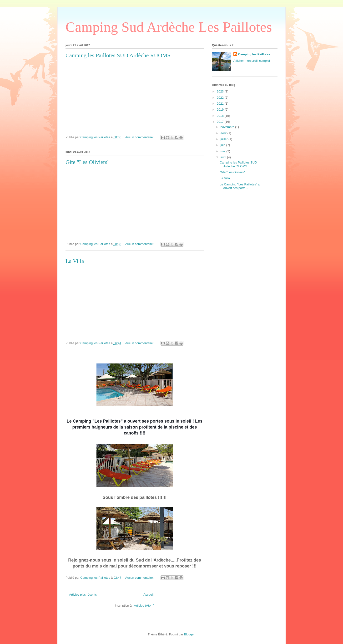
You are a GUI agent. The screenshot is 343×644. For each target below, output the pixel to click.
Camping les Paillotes (254, 54)
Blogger (189, 634)
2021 (221, 104)
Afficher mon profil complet (252, 61)
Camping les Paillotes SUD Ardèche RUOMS (118, 55)
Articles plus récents (83, 595)
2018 (221, 116)
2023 (221, 91)
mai (224, 151)
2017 (221, 122)
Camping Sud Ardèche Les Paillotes (169, 27)
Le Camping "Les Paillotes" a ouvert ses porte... (240, 186)
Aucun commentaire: (140, 137)
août (224, 133)
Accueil (148, 595)
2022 (221, 98)
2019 (221, 110)
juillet (224, 139)
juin (223, 145)
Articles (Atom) (144, 606)
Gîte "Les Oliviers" (88, 162)
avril (224, 157)
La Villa (75, 261)
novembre (228, 127)
